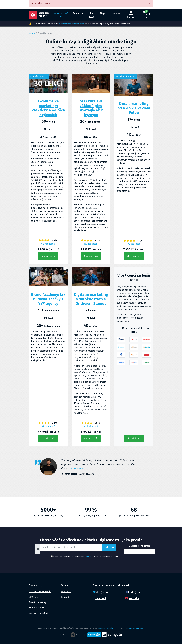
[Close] (150, 3)
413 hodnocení (48, 244)
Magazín (104, 13)
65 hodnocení (48, 426)
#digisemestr (105, 592)
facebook (101, 598)
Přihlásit (131, 15)
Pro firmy (92, 15)
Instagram (134, 592)
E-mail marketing (37, 602)
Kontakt (117, 13)
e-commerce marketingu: (71, 24)
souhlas (88, 556)
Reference (78, 13)
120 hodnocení (91, 244)
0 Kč (146, 14)
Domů (32, 33)
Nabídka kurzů (61, 15)
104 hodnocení (134, 244)
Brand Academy (37, 608)
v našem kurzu (79, 468)
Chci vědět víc (48, 256)
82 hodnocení (91, 426)
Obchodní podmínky (105, 628)
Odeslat (109, 548)
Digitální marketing (38, 613)
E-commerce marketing (41, 592)
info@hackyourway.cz (136, 628)
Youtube (134, 598)
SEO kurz (33, 597)
